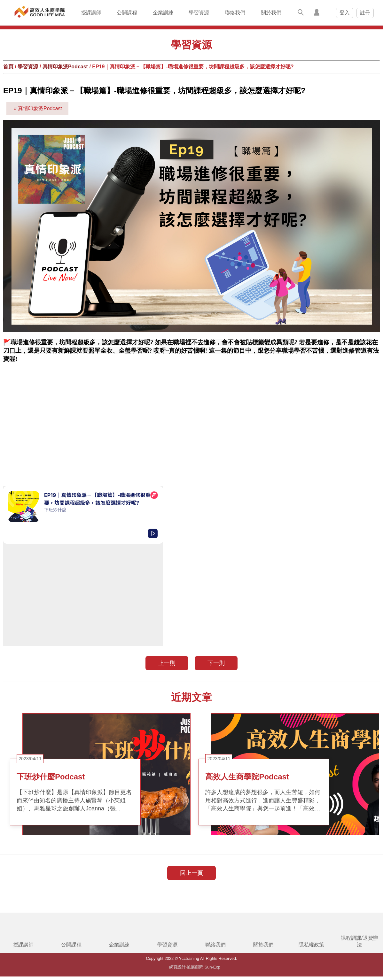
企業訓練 (163, 13)
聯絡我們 (235, 13)
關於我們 (271, 13)
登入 (345, 13)
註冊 (365, 13)
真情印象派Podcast (65, 67)
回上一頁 (191, 873)
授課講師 (91, 13)
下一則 (216, 663)
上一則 (167, 663)
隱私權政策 (311, 945)
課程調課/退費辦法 (359, 941)
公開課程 (127, 13)
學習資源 (199, 13)
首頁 (8, 67)
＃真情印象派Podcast (37, 108)
